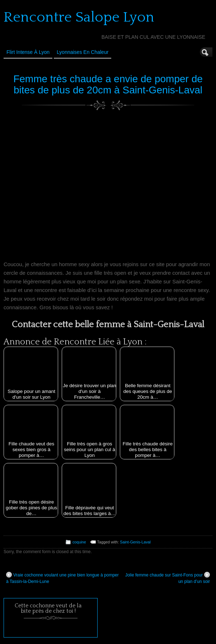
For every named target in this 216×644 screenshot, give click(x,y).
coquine (79, 542)
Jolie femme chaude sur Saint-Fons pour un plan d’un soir (168, 578)
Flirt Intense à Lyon (28, 52)
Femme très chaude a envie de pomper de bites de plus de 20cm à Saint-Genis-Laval (108, 84)
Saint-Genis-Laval (135, 542)
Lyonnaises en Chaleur (83, 52)
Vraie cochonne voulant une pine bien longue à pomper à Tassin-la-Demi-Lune (62, 578)
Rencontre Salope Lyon (79, 17)
